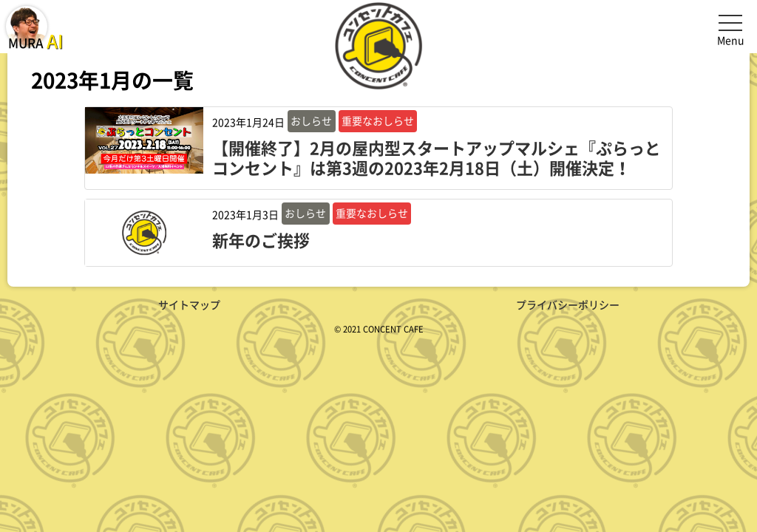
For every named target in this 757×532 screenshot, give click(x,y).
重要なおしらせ (378, 120)
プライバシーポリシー (568, 304)
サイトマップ (189, 304)
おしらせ (311, 120)
